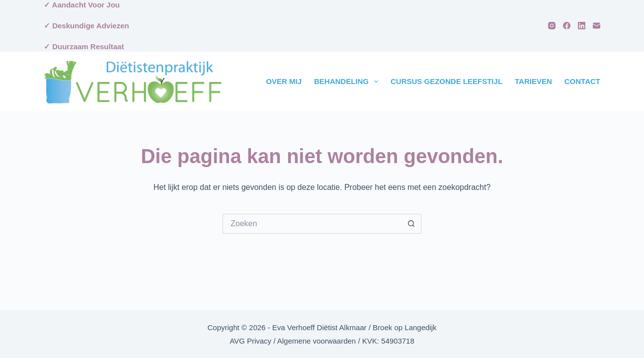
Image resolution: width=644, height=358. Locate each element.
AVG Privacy (250, 341)
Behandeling (348, 82)
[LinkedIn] (582, 26)
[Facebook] (567, 26)
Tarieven (533, 81)
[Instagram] (552, 26)
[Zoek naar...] (312, 224)
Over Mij (284, 81)
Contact (582, 81)
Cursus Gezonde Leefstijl (446, 81)
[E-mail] (597, 26)
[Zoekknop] (411, 224)
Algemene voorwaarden (317, 341)
